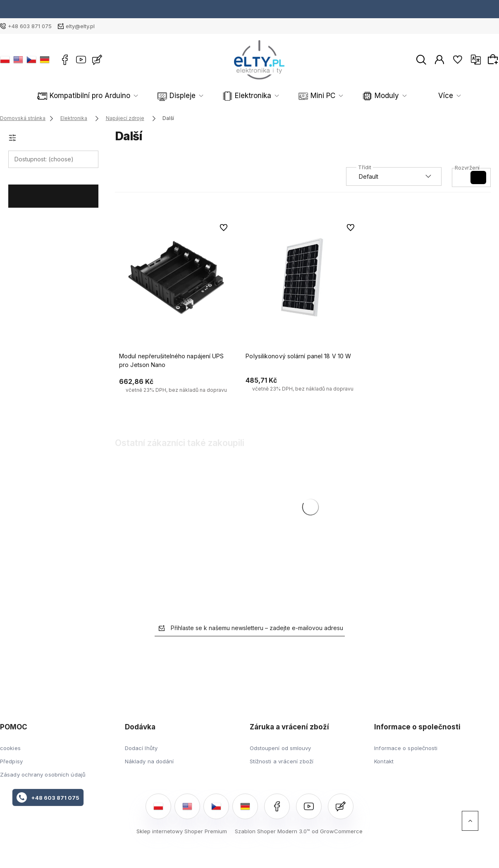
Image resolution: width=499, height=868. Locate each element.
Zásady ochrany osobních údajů (43, 774)
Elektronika (198, 96)
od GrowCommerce (337, 831)
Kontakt (384, 761)
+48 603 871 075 (30, 26)
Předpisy (11, 761)
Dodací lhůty (141, 748)
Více (467, 96)
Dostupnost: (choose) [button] (44, 159)
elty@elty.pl (80, 26)
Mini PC (256, 96)
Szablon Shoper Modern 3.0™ (272, 831)
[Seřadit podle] (394, 176)
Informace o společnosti (406, 748)
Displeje (140, 96)
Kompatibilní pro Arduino (64, 96)
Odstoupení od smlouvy (281, 748)
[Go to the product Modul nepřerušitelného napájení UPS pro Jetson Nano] (176, 277)
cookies (10, 748)
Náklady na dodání (149, 761)
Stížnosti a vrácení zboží (282, 761)
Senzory (418, 96)
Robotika (362, 96)
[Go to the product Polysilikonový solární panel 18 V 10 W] (303, 277)
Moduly (308, 96)
